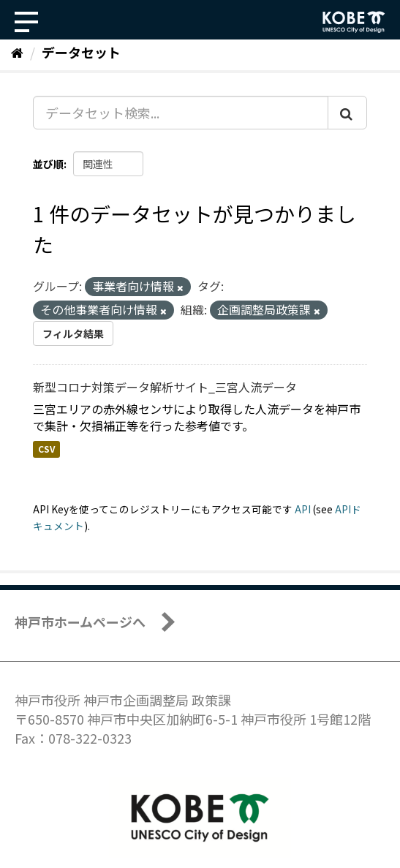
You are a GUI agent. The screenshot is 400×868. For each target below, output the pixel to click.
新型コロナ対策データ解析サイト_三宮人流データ (165, 387)
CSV (46, 449)
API (303, 509)
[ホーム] (17, 52)
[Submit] (347, 113)
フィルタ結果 (73, 333)
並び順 (48, 164)
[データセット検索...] (181, 113)
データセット (81, 52)
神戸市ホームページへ (80, 622)
